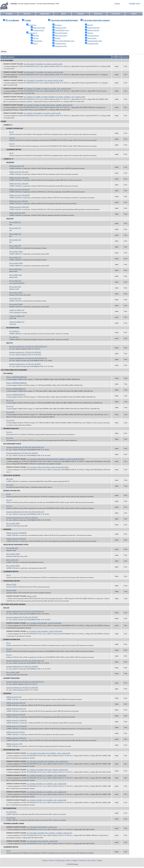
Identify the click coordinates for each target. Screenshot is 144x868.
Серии (28, 20)
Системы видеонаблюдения (64, 20)
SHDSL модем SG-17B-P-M (18, 201)
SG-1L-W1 (10, 438)
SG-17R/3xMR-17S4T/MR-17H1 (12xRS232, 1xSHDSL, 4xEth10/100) (49, 833)
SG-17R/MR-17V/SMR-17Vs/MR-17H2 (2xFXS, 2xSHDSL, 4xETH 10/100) (48, 105)
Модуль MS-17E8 (15, 287)
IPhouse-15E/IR (11, 584)
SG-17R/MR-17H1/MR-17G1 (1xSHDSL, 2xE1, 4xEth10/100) (47, 784)
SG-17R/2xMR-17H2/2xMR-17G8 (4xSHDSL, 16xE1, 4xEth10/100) (49, 753)
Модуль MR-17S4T (16, 275)
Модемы (36, 36)
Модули (36, 38)
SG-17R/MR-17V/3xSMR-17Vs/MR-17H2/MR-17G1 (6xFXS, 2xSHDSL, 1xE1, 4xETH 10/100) (54, 97)
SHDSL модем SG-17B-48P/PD (19, 195)
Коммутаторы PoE (39, 28)
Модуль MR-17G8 (15, 240)
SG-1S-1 (12, 144)
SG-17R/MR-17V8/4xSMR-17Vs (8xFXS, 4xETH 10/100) (42, 113)
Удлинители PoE (38, 30)
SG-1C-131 (10, 400)
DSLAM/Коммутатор (62, 30)
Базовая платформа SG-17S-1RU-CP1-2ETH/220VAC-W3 (28, 358)
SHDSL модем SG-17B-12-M (19, 172)
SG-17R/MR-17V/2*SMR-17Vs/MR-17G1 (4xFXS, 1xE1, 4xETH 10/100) (47, 89)
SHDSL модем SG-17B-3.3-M (19, 178)
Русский (132, 3)
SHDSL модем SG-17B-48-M (19, 184)
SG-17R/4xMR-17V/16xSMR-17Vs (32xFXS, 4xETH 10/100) (43, 80)
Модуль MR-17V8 (15, 281)
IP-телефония (12, 20)
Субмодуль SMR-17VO (17, 316)
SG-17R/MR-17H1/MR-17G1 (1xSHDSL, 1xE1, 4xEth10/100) (47, 775)
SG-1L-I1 (9, 432)
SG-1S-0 (12, 138)
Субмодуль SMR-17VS (17, 322)
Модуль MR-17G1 (15, 222)
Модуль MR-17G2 (15, 228)
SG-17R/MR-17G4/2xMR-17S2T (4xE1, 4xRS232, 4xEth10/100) (47, 770)
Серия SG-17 (33, 33)
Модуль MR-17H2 (15, 257)
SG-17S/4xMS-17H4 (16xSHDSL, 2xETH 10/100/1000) (45, 631)
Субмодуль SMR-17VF (17, 310)
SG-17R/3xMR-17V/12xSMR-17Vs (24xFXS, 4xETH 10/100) (43, 72)
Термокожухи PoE (61, 46)
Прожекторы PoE (61, 28)
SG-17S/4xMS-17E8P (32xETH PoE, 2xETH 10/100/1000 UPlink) (48, 467)
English (138, 3)
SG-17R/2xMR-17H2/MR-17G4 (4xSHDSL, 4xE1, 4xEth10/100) (47, 761)
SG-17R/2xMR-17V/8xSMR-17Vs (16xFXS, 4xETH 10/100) (43, 64)
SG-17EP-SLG (14, 337)
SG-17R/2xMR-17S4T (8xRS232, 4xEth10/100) (42, 827)
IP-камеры (58, 25)
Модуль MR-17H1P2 (16, 252)
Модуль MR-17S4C (16, 269)
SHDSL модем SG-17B (17, 166)
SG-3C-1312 (10, 412)
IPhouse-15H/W (32, 596)
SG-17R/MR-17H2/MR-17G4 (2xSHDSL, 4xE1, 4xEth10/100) (47, 800)
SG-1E (11, 132)
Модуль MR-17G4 (15, 234)
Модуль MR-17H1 (15, 246)
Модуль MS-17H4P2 (16, 304)
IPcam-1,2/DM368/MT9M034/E (16, 383)
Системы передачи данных (96, 20)
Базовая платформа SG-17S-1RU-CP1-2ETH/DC (25, 364)
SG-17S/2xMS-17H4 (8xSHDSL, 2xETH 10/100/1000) (44, 623)
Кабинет (117, 3)
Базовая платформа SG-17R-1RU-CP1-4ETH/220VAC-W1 (28, 346)
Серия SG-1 (32, 25)
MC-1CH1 (10, 479)
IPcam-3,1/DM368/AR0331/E (16, 395)
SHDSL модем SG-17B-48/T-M (19, 189)
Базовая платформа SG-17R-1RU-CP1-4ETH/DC (25, 352)
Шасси (35, 43)
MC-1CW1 (10, 485)
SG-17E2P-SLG (14, 331)
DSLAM (90, 25)
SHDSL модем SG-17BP (17, 213)
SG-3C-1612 (10, 420)
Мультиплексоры (93, 36)
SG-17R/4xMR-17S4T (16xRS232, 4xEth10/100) (42, 841)
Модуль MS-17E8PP (16, 293)
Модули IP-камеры (61, 33)
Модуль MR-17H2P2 (16, 263)
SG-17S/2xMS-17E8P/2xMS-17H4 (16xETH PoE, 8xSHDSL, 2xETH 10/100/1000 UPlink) (56, 459)
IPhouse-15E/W (11, 590)
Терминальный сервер (95, 41)
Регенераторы (38, 41)
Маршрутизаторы (93, 30)
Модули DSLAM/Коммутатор (65, 41)
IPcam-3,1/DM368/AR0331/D (16, 389)
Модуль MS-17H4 (15, 298)
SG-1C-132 (10, 406)
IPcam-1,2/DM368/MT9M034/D (17, 377)
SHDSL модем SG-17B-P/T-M (19, 207)
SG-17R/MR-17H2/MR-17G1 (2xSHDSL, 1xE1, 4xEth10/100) (47, 792)
